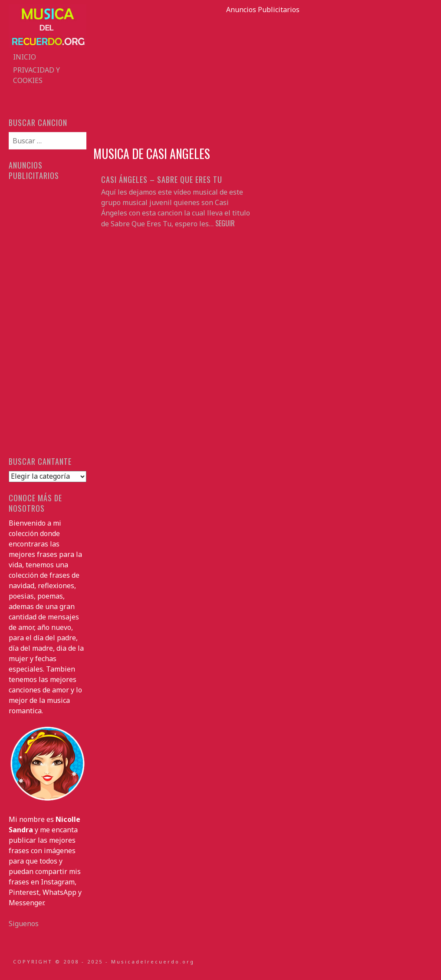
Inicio (25, 57)
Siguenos (24, 924)
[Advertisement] (263, 76)
